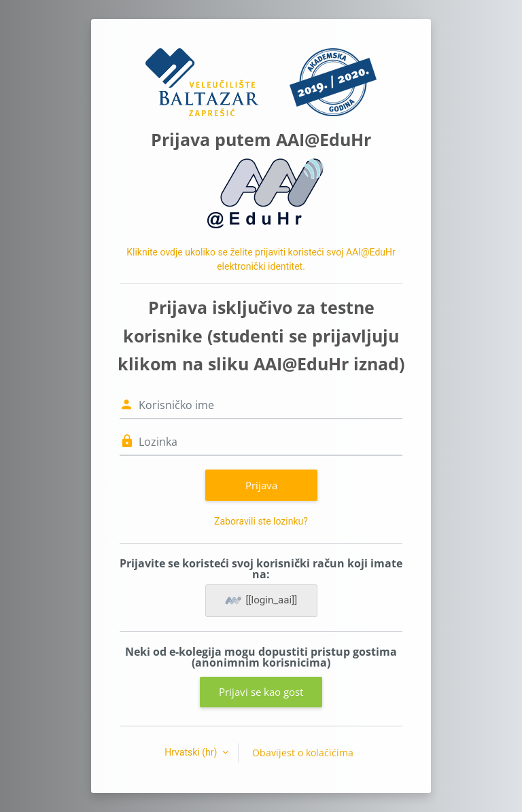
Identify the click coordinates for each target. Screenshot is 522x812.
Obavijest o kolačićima (303, 753)
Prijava (261, 485)
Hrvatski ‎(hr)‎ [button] (192, 752)
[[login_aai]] (261, 601)
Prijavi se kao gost (261, 692)
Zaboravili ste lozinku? (261, 521)
